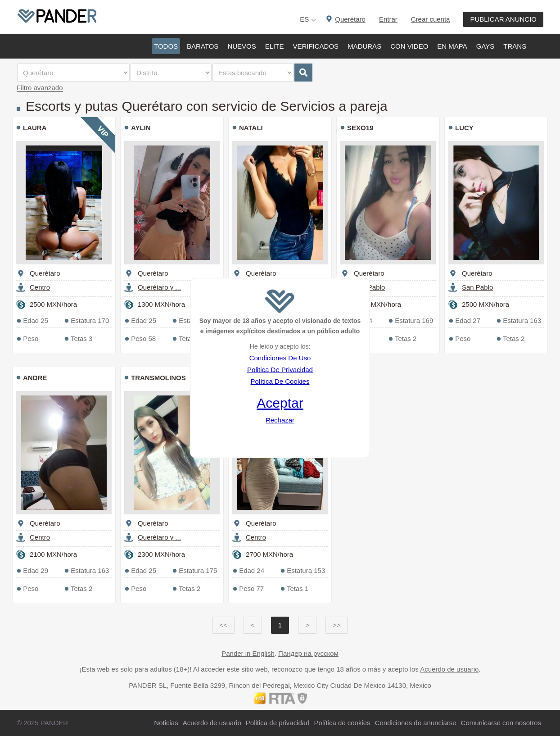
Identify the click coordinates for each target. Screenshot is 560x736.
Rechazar (280, 420)
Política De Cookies (280, 381)
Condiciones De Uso (280, 358)
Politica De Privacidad (280, 370)
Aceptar (280, 403)
